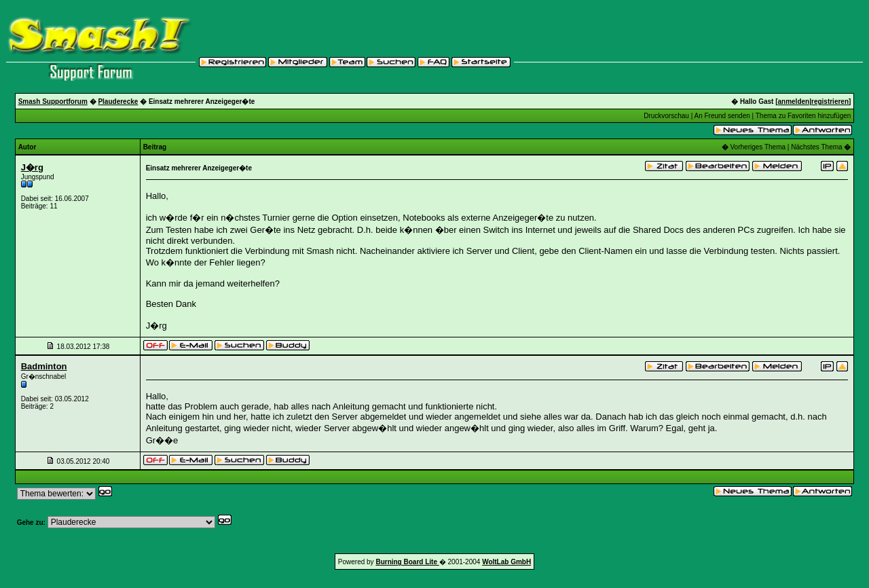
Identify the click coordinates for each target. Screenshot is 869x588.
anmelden (794, 102)
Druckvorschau (666, 116)
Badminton (44, 366)
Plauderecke (118, 102)
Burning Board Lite (407, 562)
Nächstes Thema (816, 147)
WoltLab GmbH (506, 562)
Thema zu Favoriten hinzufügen (803, 116)
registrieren (830, 102)
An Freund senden (722, 116)
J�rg (32, 167)
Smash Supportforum (53, 102)
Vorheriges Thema (758, 147)
